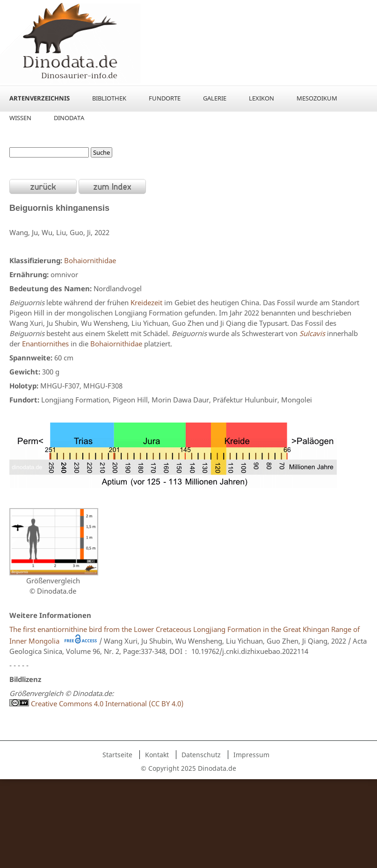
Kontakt (157, 755)
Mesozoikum (317, 98)
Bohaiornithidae (90, 260)
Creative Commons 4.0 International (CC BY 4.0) (96, 703)
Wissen (20, 118)
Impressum (251, 755)
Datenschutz (201, 755)
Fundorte (165, 98)
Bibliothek (109, 98)
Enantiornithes (45, 344)
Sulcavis (312, 333)
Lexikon (261, 98)
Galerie (215, 98)
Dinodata (69, 118)
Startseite (117, 755)
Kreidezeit (146, 302)
